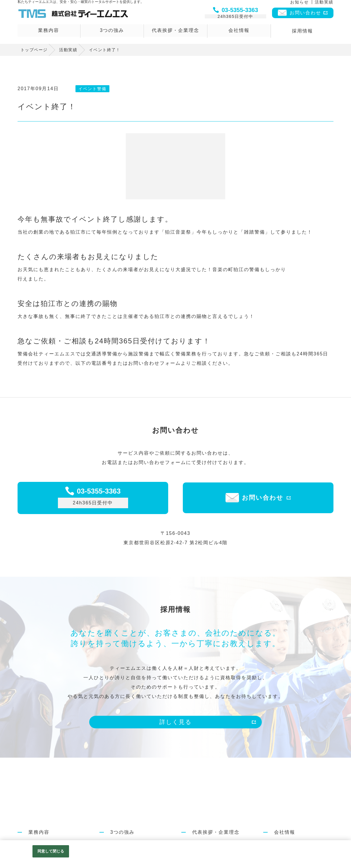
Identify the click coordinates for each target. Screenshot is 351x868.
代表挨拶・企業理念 (175, 32)
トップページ (34, 50)
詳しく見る (175, 722)
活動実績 (324, 5)
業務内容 (49, 32)
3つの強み (112, 32)
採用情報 (302, 32)
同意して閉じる (51, 851)
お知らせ (300, 5)
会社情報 (239, 32)
